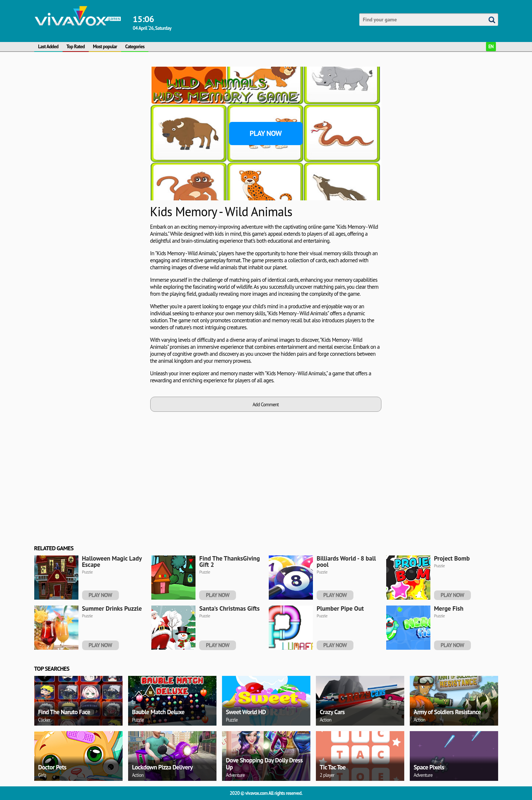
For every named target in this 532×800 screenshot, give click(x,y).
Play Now (266, 133)
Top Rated (76, 47)
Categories (135, 47)
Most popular (105, 47)
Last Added (48, 47)
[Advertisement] (89, 113)
